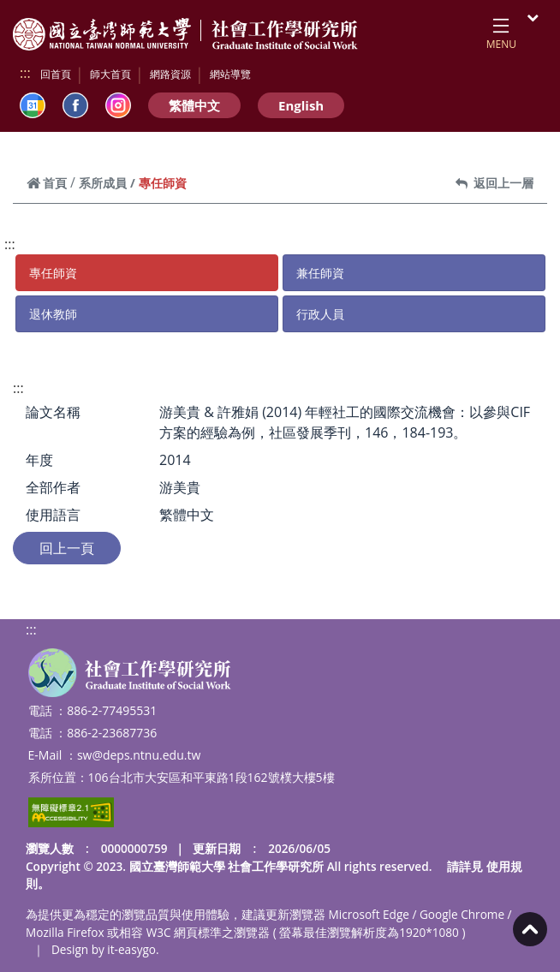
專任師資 (53, 273)
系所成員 (103, 183)
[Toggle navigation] (501, 31)
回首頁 (56, 74)
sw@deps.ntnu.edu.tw (139, 755)
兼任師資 (320, 273)
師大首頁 (110, 74)
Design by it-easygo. (105, 949)
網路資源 (170, 74)
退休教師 (53, 314)
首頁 (47, 183)
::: (25, 73)
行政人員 (320, 314)
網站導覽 (230, 74)
